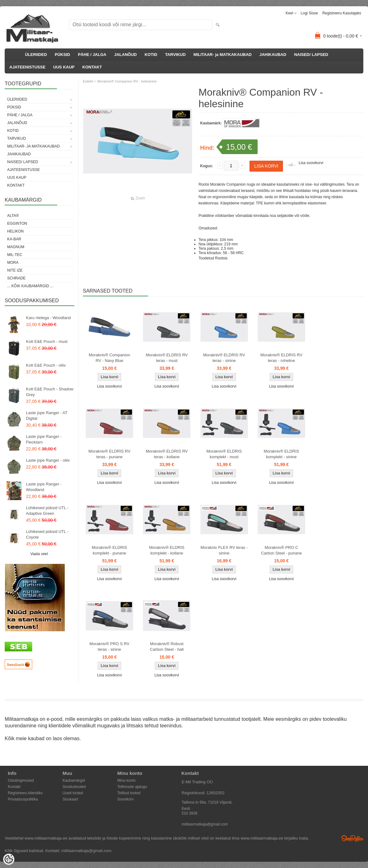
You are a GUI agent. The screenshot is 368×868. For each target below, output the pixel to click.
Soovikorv (126, 799)
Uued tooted (73, 793)
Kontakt (14, 787)
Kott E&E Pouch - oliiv (46, 365)
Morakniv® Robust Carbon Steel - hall (167, 647)
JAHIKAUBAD (273, 55)
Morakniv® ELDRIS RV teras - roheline (281, 358)
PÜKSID (62, 55)
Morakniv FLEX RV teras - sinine (224, 550)
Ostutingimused (21, 780)
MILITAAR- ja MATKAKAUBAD (223, 55)
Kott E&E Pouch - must (47, 341)
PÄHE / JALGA (92, 55)
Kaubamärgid (74, 780)
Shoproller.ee (352, 838)
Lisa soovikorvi (311, 163)
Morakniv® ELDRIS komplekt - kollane (167, 550)
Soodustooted (74, 787)
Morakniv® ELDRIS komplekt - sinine (282, 454)
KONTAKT (92, 67)
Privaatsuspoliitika (23, 799)
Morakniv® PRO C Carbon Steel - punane (282, 550)
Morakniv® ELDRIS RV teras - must (167, 358)
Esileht (88, 81)
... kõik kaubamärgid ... (30, 286)
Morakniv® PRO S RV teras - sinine (109, 647)
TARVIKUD (175, 55)
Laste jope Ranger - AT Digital (47, 416)
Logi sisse (309, 13)
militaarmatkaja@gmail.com (205, 824)
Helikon (15, 231)
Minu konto (126, 780)
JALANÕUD (125, 55)
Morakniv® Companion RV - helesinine (127, 81)
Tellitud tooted (129, 793)
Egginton (17, 223)
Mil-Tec (15, 255)
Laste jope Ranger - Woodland (44, 487)
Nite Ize (15, 270)
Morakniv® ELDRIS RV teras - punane (109, 454)
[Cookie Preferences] (9, 859)
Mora (13, 263)
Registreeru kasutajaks (342, 13)
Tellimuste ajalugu (132, 787)
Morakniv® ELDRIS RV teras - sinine (224, 358)
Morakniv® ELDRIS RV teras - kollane (167, 454)
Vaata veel (39, 554)
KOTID (151, 55)
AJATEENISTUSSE (27, 67)
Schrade (16, 278)
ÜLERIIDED (36, 55)
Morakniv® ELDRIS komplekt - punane (110, 550)
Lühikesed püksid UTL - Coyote (47, 534)
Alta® (13, 216)
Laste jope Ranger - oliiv (48, 460)
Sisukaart (70, 799)
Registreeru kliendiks (25, 793)
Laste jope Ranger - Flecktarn (44, 439)
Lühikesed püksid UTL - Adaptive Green (47, 511)
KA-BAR (14, 239)
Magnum (16, 247)
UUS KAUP (64, 67)
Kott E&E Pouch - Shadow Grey (50, 392)
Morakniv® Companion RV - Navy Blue (109, 358)
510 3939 (189, 813)
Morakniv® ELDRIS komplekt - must (224, 454)
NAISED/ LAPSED (311, 55)
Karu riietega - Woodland (48, 318)
